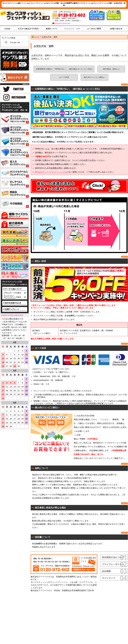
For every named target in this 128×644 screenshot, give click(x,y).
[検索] (18, 42)
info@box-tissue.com (63, 23)
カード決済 (64, 77)
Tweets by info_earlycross (12, 315)
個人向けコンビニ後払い (95, 77)
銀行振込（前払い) (111, 69)
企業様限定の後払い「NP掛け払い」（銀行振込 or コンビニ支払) (64, 69)
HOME (37, 37)
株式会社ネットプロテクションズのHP (52, 172)
